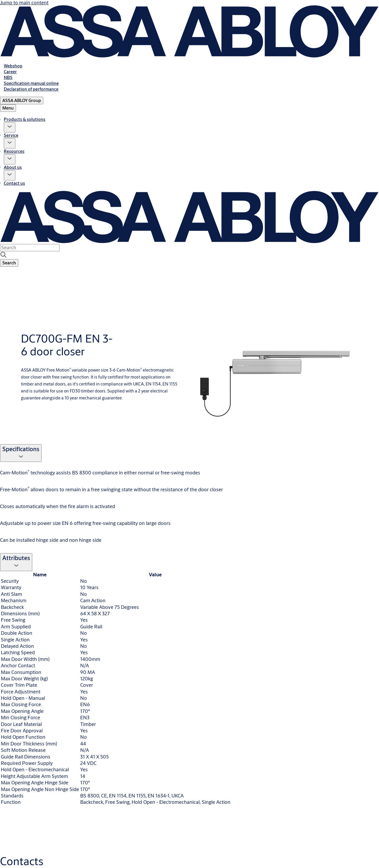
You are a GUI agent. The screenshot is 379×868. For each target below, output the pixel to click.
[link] (13, 66)
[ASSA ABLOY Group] (22, 101)
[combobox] (30, 248)
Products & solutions (25, 119)
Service (11, 135)
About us (13, 167)
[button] (10, 127)
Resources (14, 151)
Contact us (14, 183)
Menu (8, 108)
